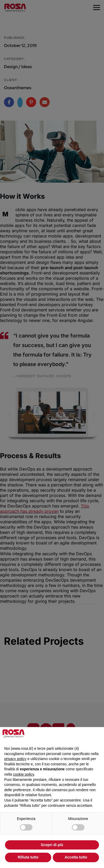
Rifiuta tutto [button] (28, 857)
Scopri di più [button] (52, 845)
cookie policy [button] (23, 774)
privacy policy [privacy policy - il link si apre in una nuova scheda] (15, 759)
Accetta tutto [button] (76, 857)
